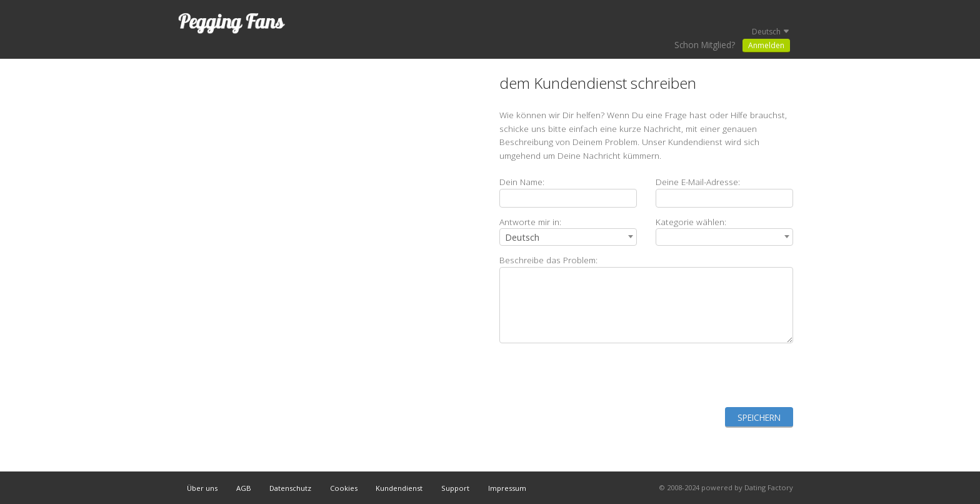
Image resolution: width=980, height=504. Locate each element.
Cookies (344, 488)
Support (455, 488)
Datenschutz (290, 488)
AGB (244, 488)
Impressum (507, 488)
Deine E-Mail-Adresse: (698, 182)
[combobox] (568, 237)
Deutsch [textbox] (522, 237)
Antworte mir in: (530, 222)
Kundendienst (399, 488)
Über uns (202, 488)
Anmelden (766, 45)
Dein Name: (522, 182)
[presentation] (698, 375)
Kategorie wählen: (691, 222)
